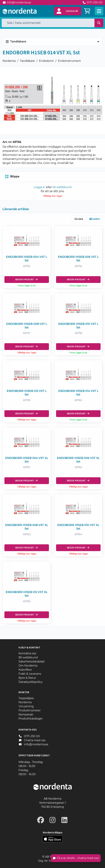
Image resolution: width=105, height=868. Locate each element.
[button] (68, 11)
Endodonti (46, 61)
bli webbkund (62, 187)
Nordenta (9, 61)
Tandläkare (27, 61)
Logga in (40, 187)
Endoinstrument (69, 61)
